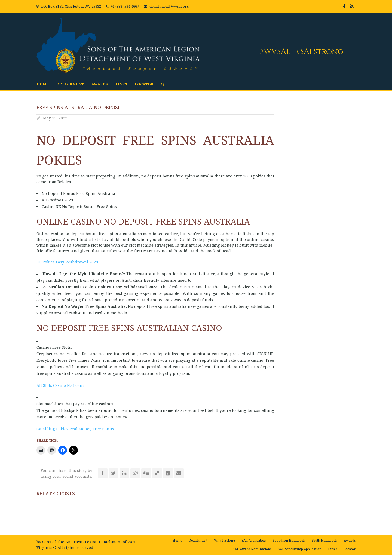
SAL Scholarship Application (300, 549)
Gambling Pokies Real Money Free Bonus (75, 429)
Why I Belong (224, 541)
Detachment (70, 84)
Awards (100, 84)
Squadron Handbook (289, 541)
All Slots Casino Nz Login (60, 385)
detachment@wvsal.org (169, 6)
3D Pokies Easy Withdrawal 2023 (67, 262)
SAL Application (254, 541)
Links (121, 84)
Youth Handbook (324, 541)
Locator (144, 84)
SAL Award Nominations (252, 549)
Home (43, 84)
